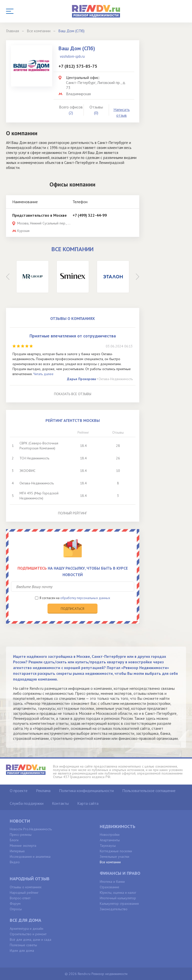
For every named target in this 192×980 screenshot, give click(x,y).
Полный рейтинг (72, 513)
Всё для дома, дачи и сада (30, 940)
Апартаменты (110, 840)
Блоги (14, 840)
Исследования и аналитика (30, 857)
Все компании (110, 862)
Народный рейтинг (24, 893)
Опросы (16, 909)
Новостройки (110, 835)
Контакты (60, 803)
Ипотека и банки (112, 882)
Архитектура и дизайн (26, 929)
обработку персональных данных (85, 598)
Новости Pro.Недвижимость (31, 829)
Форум (15, 904)
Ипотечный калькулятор (118, 898)
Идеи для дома (22, 951)
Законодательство (114, 909)
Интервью (17, 851)
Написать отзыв (122, 112)
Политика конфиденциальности (86, 791)
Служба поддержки (27, 803)
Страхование (109, 887)
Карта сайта (88, 803)
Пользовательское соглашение (149, 791)
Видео (15, 862)
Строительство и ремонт (28, 934)
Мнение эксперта (23, 846)
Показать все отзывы (73, 394)
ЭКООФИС (27, 471)
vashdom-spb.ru (72, 56)
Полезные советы (23, 945)
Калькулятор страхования (119, 904)
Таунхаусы (108, 846)
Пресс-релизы (21, 835)
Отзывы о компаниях (26, 887)
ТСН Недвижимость (34, 458)
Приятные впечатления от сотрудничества (73, 336)
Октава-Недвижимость (116, 379)
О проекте (19, 791)
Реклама (43, 791)
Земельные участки (114, 857)
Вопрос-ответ (20, 898)
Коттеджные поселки (116, 851)
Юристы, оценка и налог (118, 893)
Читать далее (43, 374)
